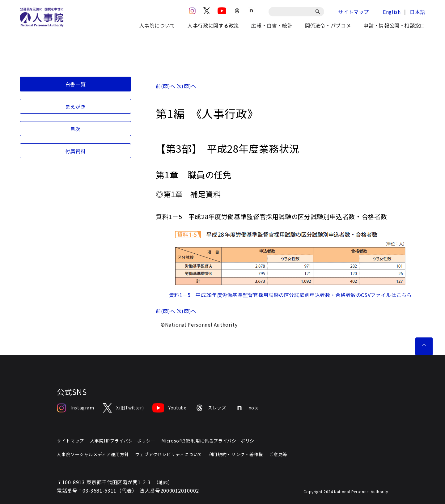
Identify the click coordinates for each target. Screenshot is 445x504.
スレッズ (211, 408)
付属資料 (76, 151)
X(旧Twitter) (123, 408)
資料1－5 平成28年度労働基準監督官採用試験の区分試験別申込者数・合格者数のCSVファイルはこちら (290, 295)
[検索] (319, 12)
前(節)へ (165, 86)
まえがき (76, 107)
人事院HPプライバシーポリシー (123, 441)
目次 (75, 129)
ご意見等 (278, 454)
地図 (163, 482)
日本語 (417, 12)
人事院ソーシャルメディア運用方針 (93, 454)
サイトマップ (354, 12)
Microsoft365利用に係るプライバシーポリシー (210, 441)
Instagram (76, 408)
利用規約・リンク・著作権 (236, 454)
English (392, 12)
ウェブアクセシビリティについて (169, 454)
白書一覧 (76, 84)
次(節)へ (186, 86)
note (247, 408)
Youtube (169, 408)
